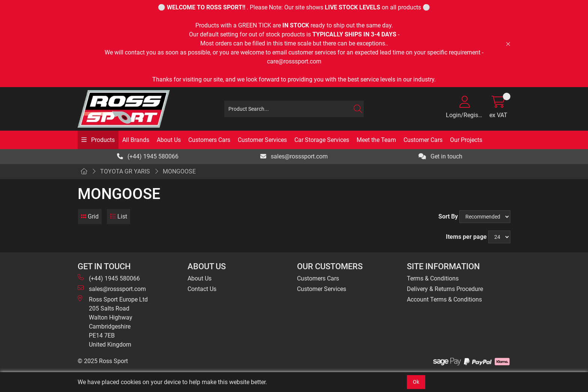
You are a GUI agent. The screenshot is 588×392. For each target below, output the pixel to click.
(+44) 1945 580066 (148, 156)
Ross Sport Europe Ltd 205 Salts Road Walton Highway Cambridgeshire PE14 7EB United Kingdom (113, 322)
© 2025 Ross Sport (103, 361)
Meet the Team (376, 140)
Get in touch (440, 156)
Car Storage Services (322, 140)
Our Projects (466, 140)
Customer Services (262, 140)
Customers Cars (209, 140)
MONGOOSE (179, 171)
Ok (416, 382)
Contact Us (202, 289)
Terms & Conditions (433, 278)
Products (102, 140)
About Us (169, 140)
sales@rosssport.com (294, 156)
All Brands (136, 140)
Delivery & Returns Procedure (445, 289)
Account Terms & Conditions (444, 299)
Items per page (466, 237)
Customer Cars (423, 140)
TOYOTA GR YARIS (125, 171)
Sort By (448, 216)
